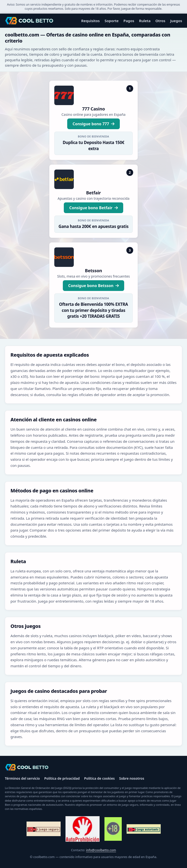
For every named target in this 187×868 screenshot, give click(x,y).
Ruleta (145, 21)
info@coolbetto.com (101, 850)
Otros (160, 21)
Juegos (176, 21)
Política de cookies (99, 778)
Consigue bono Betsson (93, 286)
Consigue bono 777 (93, 124)
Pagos (129, 21)
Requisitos (91, 21)
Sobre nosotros (132, 778)
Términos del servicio (22, 778)
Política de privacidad (62, 778)
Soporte (112, 21)
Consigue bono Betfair (93, 208)
